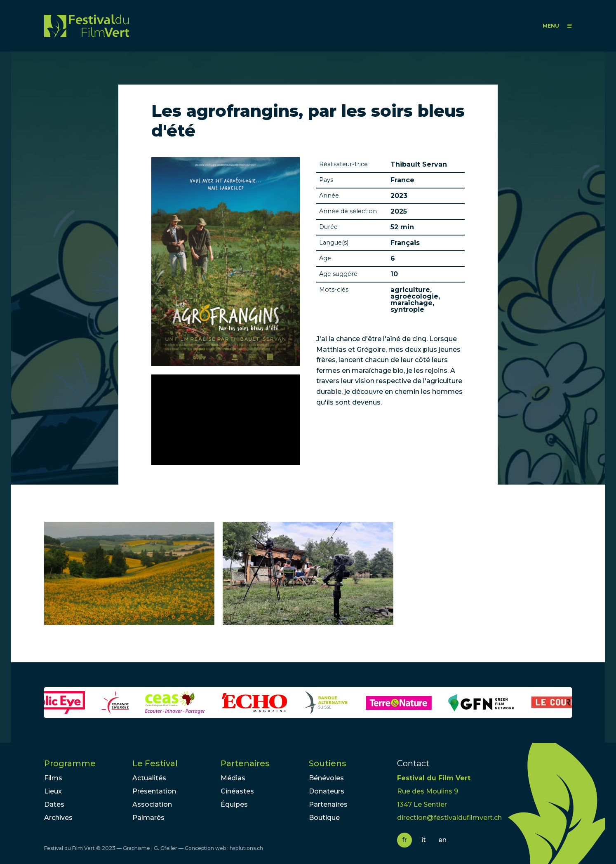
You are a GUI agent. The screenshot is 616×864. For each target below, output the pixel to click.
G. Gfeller (166, 848)
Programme (70, 763)
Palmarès (148, 818)
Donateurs (327, 791)
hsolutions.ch (246, 848)
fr (404, 840)
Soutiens (328, 763)
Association (152, 804)
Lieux (53, 791)
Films (53, 778)
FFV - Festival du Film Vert (87, 26)
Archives (58, 818)
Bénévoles (326, 778)
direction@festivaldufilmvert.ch (449, 818)
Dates (54, 804)
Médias (233, 778)
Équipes (234, 804)
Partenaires (245, 763)
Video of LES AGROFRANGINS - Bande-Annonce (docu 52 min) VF (226, 420)
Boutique (324, 818)
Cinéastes (237, 791)
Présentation (154, 791)
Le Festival (155, 763)
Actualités (149, 778)
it (424, 840)
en (442, 840)
